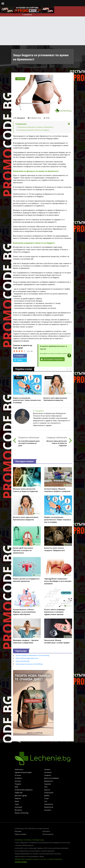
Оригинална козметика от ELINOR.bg (29, 664)
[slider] (19, 351)
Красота (47, 790)
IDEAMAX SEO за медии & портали (27, 859)
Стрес (17, 804)
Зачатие (18, 781)
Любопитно (19, 769)
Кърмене (48, 784)
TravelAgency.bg (38, 840)
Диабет (47, 795)
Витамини (18, 810)
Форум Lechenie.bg (21, 813)
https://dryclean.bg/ (23, 661)
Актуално (48, 810)
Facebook (19, 356)
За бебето (18, 778)
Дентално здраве (21, 795)
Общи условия (20, 834)
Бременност (49, 781)
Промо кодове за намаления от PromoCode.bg (32, 655)
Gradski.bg (18, 840)
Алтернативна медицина (24, 790)
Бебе (16, 787)
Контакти (46, 831)
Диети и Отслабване (51, 778)
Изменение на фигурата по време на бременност (36, 127)
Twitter (18, 360)
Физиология (49, 807)
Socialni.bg (27, 840)
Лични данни (48, 834)
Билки (17, 801)
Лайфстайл (19, 793)
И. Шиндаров (20, 118)
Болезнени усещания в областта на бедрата (34, 130)
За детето (48, 775)
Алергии (18, 798)
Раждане (18, 784)
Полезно (47, 769)
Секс (46, 787)
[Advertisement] (42, 28)
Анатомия (18, 807)
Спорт (46, 798)
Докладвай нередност (52, 359)
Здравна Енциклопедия (23, 772)
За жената (48, 772)
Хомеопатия (49, 793)
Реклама (18, 831)
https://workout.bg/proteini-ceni (27, 658)
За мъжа (18, 775)
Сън (46, 801)
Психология (49, 804)
